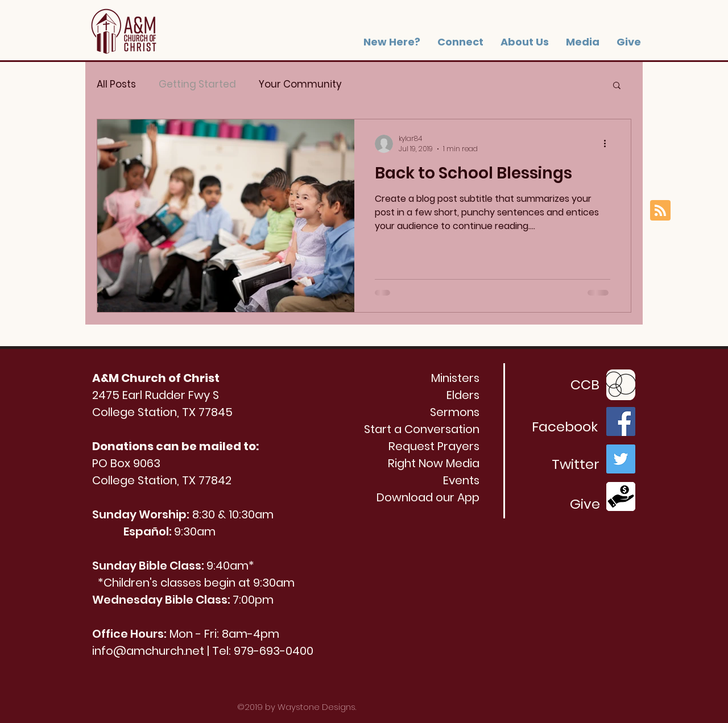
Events (461, 480)
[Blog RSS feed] (660, 211)
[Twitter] (621, 459)
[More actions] (609, 144)
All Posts (116, 84)
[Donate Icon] (621, 496)
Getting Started (197, 84)
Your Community (300, 84)
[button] (525, 42)
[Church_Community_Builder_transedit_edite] (621, 384)
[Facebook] (621, 421)
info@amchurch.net (148, 651)
